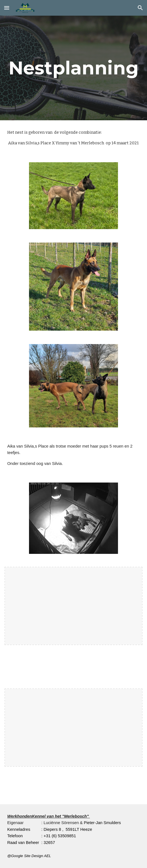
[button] (7, 8)
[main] (73, 68)
